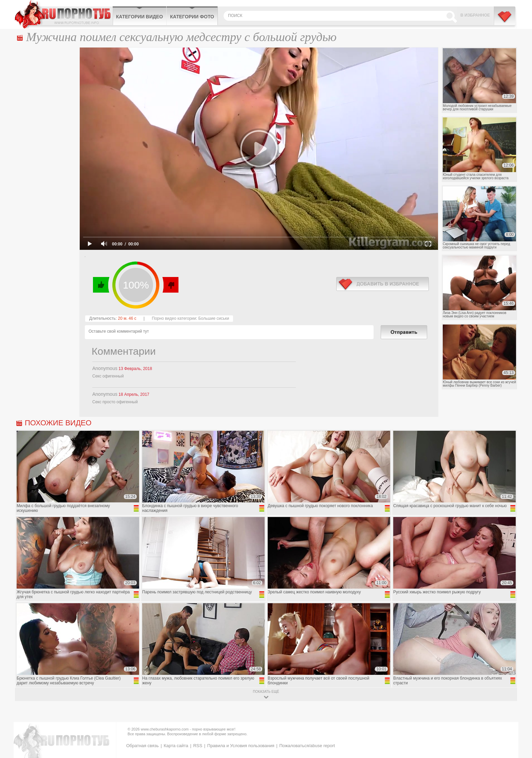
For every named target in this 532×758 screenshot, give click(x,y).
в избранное (383, 284)
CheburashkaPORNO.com (64, 14)
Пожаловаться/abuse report (307, 746)
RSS (198, 746)
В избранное (475, 15)
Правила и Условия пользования (241, 746)
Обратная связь (142, 746)
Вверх (519, 711)
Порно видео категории (174, 318)
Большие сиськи (214, 318)
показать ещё (266, 692)
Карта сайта (176, 746)
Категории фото (192, 17)
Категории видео (139, 17)
